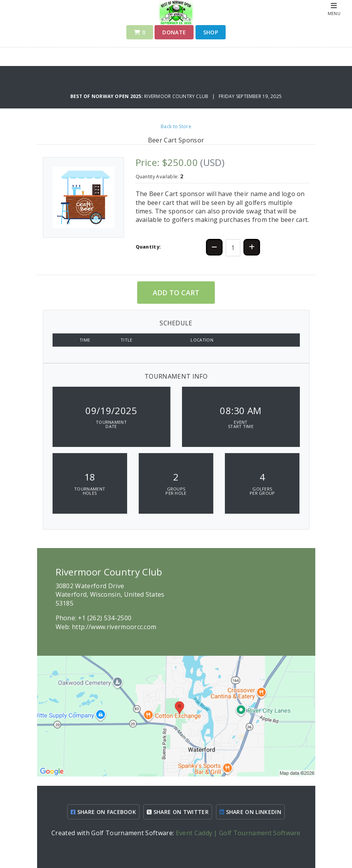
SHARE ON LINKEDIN (250, 812)
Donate (174, 32)
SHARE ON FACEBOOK (103, 812)
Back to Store (176, 126)
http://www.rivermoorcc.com (114, 627)
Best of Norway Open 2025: (107, 96)
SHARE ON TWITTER (178, 812)
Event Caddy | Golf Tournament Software (238, 833)
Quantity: (148, 247)
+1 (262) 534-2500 (105, 618)
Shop (211, 32)
